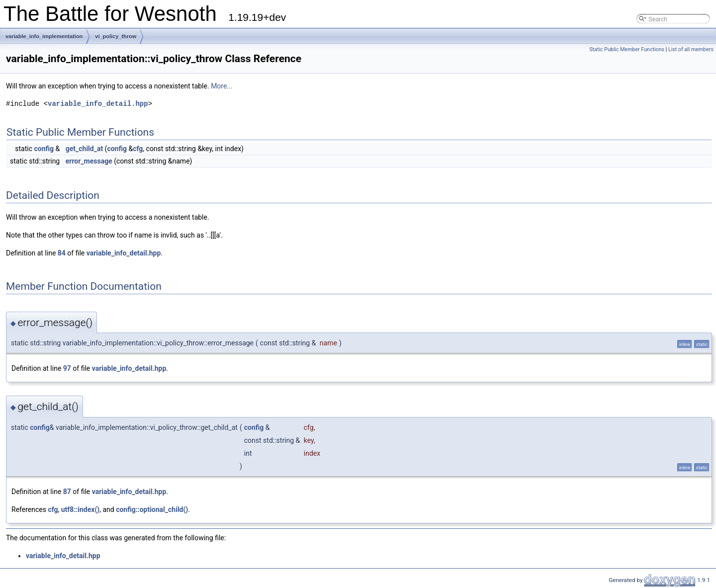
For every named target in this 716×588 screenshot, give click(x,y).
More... (222, 86)
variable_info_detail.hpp (98, 104)
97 (67, 368)
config (44, 149)
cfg (138, 149)
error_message (89, 161)
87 (67, 492)
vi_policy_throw (116, 36)
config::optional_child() (152, 509)
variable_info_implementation (44, 36)
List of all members (691, 49)
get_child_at (84, 149)
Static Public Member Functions (627, 49)
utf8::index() (80, 509)
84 (62, 253)
